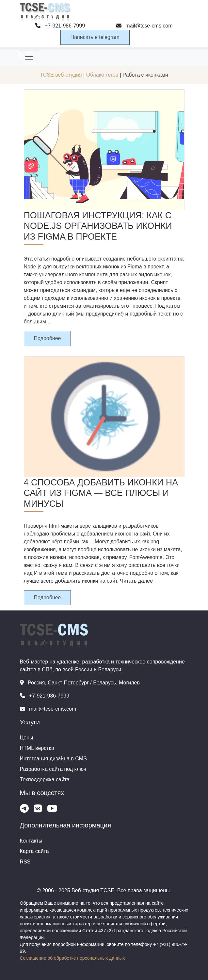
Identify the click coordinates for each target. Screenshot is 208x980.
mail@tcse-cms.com (144, 26)
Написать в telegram (95, 37)
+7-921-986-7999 (60, 26)
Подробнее (48, 338)
